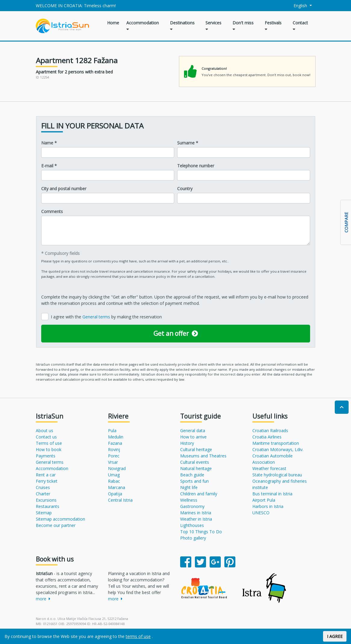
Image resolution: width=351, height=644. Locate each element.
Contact (300, 26)
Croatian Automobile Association (272, 459)
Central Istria (120, 500)
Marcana (117, 487)
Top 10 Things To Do (201, 532)
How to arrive (193, 437)
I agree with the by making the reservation (106, 317)
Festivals (273, 26)
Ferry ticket (47, 481)
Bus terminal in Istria (272, 494)
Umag (114, 475)
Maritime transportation (276, 443)
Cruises (43, 487)
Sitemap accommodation (60, 519)
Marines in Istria (196, 513)
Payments (46, 456)
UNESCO (261, 513)
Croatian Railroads (270, 430)
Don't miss (243, 26)
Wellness (189, 500)
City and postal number (64, 189)
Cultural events (195, 462)
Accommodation (143, 26)
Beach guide (192, 475)
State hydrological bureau (277, 475)
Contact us (46, 437)
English (297, 6)
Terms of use (49, 443)
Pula (112, 430)
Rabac (114, 481)
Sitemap (44, 513)
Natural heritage (196, 468)
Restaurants (48, 506)
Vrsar (113, 462)
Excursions (46, 500)
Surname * (188, 143)
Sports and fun (194, 481)
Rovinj (114, 449)
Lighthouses (192, 525)
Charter (43, 494)
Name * (49, 143)
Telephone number (196, 166)
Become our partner (56, 525)
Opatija (115, 494)
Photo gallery (193, 538)
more (43, 599)
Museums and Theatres (203, 456)
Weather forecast (269, 468)
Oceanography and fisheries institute (280, 484)
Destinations (182, 26)
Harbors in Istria (268, 506)
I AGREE (335, 636)
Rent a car (46, 475)
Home (113, 23)
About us (45, 430)
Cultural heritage (196, 449)
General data (193, 430)
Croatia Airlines (267, 437)
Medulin (116, 437)
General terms (97, 317)
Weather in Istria (196, 519)
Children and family (199, 494)
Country (185, 189)
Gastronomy (192, 506)
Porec (114, 456)
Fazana (115, 443)
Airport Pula (264, 500)
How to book (49, 449)
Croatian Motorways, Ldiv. (278, 449)
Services (213, 26)
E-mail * (49, 166)
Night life (189, 487)
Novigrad (117, 468)
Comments (52, 211)
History (187, 443)
